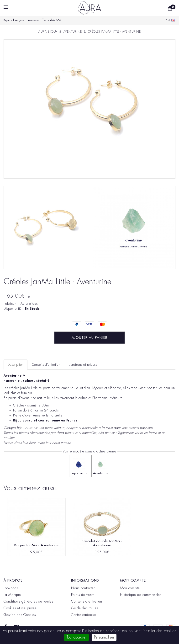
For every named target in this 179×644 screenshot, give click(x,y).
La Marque (12, 595)
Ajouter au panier (89, 338)
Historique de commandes (141, 595)
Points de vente (83, 595)
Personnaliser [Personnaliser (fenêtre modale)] (104, 637)
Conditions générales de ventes (28, 601)
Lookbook (11, 588)
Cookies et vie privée (20, 608)
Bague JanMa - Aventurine (36, 545)
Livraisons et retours (83, 365)
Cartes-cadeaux (84, 615)
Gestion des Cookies (20, 615)
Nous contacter (83, 588)
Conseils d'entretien (87, 601)
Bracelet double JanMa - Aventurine (102, 543)
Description (16, 365)
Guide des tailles (85, 608)
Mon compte (130, 588)
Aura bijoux (29, 304)
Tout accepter (76, 637)
